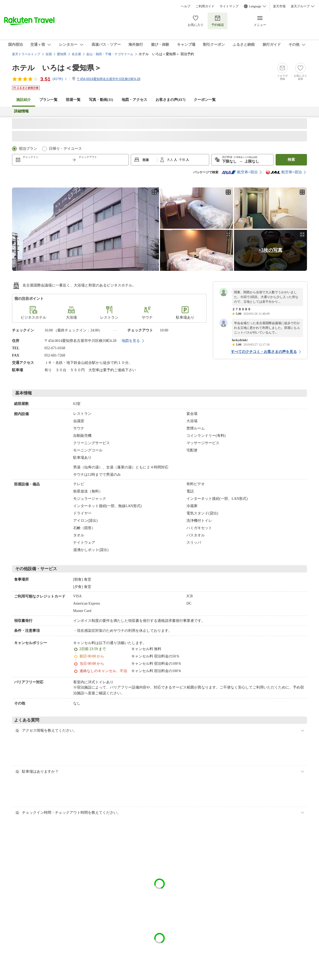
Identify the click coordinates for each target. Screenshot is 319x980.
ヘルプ (186, 6)
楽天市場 (279, 6)
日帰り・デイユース (65, 149)
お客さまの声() (170, 100)
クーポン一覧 (205, 100)
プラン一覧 (48, 100)
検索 (291, 160)
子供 (182, 160)
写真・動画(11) (101, 100)
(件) (60, 79)
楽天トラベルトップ (26, 54)
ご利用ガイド (205, 6)
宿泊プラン (28, 149)
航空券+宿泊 (240, 172)
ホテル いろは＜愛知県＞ (57, 68)
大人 (170, 160)
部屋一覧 (73, 100)
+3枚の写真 (270, 250)
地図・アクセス (134, 100)
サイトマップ (229, 6)
